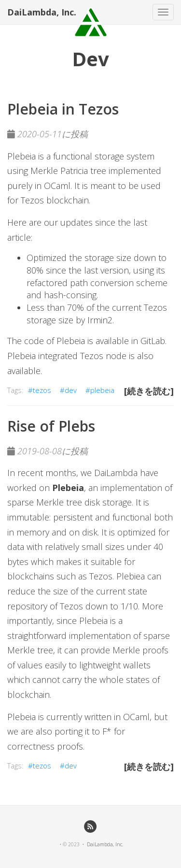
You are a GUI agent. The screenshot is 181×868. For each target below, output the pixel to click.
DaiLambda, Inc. (42, 12)
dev (71, 390)
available (24, 371)
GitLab (153, 341)
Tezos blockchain (55, 200)
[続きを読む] (149, 391)
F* (107, 731)
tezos (42, 390)
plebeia (102, 390)
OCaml (57, 186)
